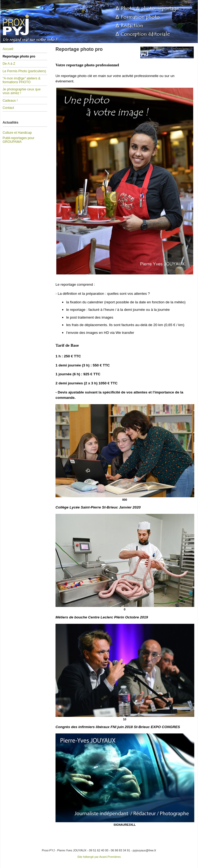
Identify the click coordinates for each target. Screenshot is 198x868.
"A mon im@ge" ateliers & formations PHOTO (22, 80)
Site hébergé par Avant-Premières (99, 857)
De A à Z (9, 64)
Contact (8, 108)
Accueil (8, 49)
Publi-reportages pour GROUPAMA (19, 140)
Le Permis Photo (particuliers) (24, 71)
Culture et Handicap (17, 133)
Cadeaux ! (10, 101)
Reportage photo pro (19, 56)
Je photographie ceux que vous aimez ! (22, 91)
